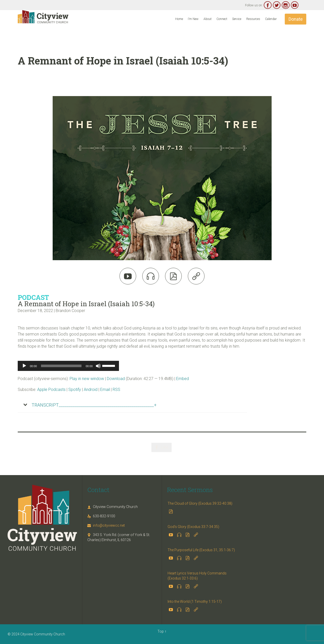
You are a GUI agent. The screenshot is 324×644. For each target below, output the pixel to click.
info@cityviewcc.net (106, 525)
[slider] (61, 366)
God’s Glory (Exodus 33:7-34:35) (193, 527)
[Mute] (98, 366)
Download (116, 379)
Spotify (75, 390)
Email (105, 390)
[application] (68, 366)
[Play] (24, 366)
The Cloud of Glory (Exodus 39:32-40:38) (200, 503)
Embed (183, 379)
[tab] (132, 405)
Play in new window (87, 379)
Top (161, 631)
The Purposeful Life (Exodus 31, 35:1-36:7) (201, 550)
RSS (116, 390)
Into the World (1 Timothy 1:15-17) (195, 602)
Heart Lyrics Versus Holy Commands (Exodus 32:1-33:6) (197, 576)
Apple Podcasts (51, 390)
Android (91, 390)
